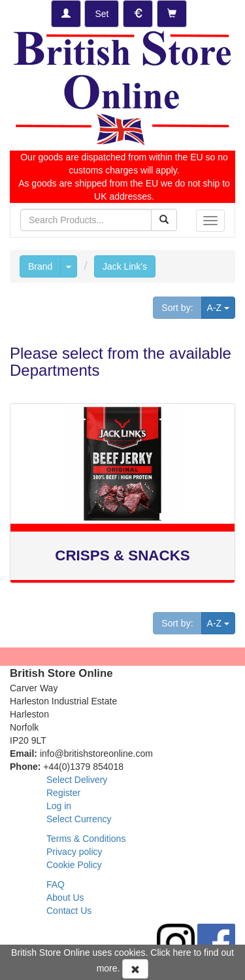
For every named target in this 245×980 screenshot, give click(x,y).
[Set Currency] (138, 14)
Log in (59, 806)
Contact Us (69, 911)
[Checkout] (172, 14)
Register (63, 793)
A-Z (221, 307)
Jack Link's (125, 266)
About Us (65, 898)
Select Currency (79, 819)
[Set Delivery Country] (102, 14)
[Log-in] (66, 14)
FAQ (56, 884)
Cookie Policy (74, 865)
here (182, 953)
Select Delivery (77, 780)
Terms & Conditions (86, 839)
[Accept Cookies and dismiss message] (135, 969)
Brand (40, 266)
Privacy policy (74, 852)
